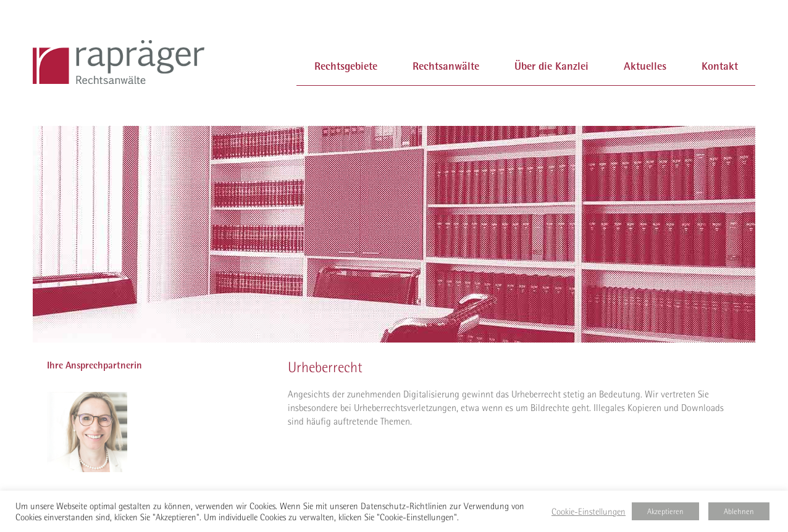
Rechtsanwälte (446, 66)
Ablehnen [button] (739, 511)
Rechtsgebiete (346, 66)
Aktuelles (645, 66)
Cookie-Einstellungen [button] (589, 512)
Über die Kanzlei (551, 66)
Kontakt (720, 66)
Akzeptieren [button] (665, 511)
